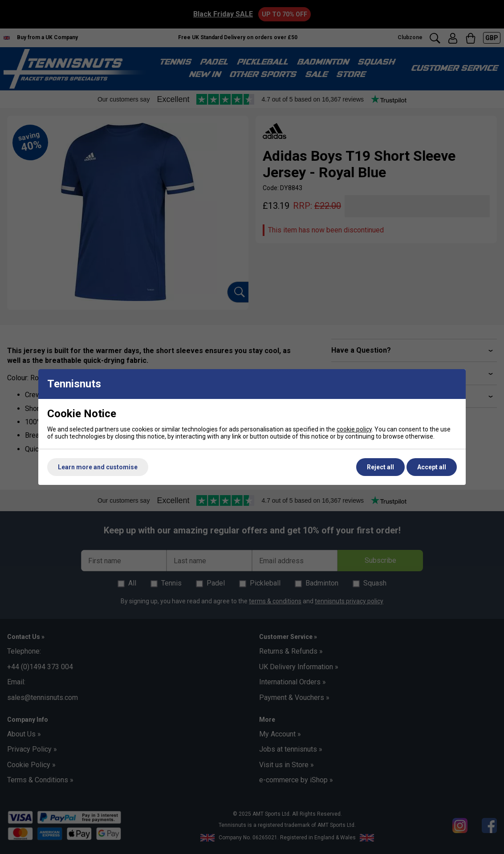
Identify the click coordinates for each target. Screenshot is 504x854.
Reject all (380, 467)
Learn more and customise (98, 467)
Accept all (432, 467)
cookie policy (354, 429)
